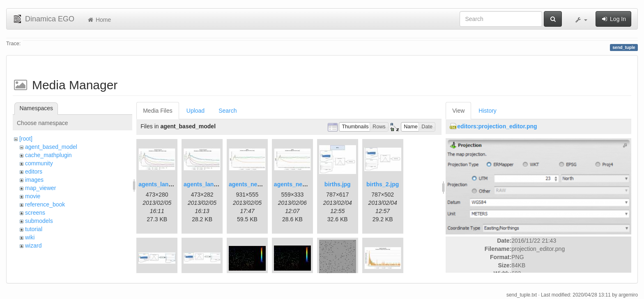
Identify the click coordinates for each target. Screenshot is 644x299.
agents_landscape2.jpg (215, 184)
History (488, 111)
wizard (33, 246)
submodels (39, 221)
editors (34, 172)
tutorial (34, 229)
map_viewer (40, 188)
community (39, 163)
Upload (195, 111)
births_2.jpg (383, 184)
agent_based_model (51, 147)
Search (228, 111)
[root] (26, 139)
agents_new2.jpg (297, 184)
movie (33, 196)
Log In (613, 19)
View (458, 111)
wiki (30, 237)
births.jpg (338, 184)
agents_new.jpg (250, 184)
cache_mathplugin (48, 155)
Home (99, 20)
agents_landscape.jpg (168, 184)
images (34, 180)
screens (35, 213)
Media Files (158, 111)
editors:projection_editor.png (497, 126)
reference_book (45, 204)
